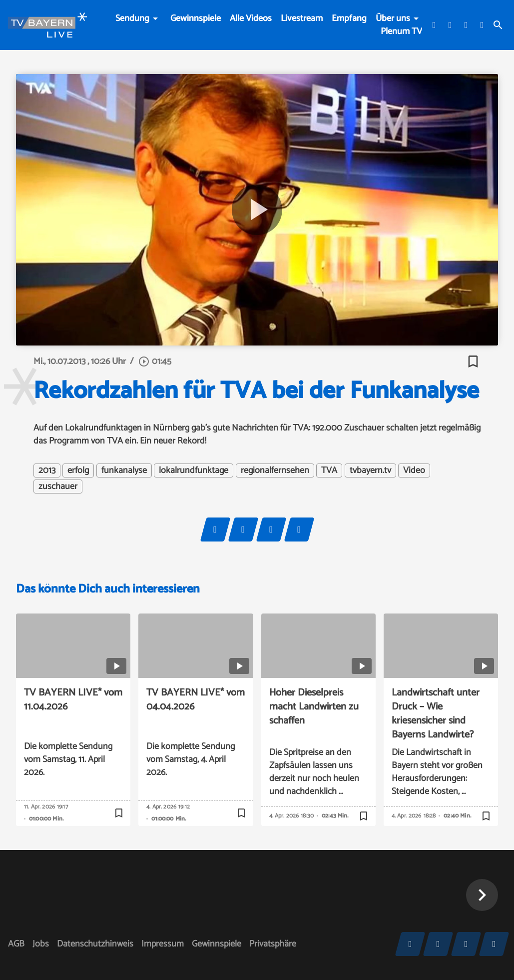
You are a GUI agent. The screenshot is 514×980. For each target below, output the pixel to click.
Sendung (132, 18)
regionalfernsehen (275, 470)
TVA (329, 470)
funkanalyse (124, 470)
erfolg (78, 470)
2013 (47, 470)
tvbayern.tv (370, 470)
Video (414, 470)
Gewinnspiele (196, 18)
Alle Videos (251, 18)
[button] (482, 895)
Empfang (349, 18)
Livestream (302, 18)
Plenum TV (401, 31)
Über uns (393, 18)
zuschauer (58, 486)
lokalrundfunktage (194, 470)
